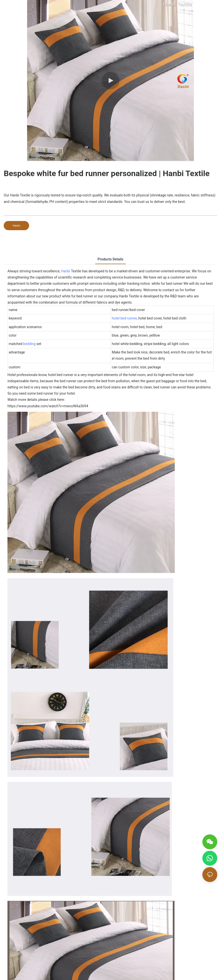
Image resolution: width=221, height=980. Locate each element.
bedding (29, 344)
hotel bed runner (124, 318)
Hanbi (66, 271)
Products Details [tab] (111, 259)
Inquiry (16, 226)
